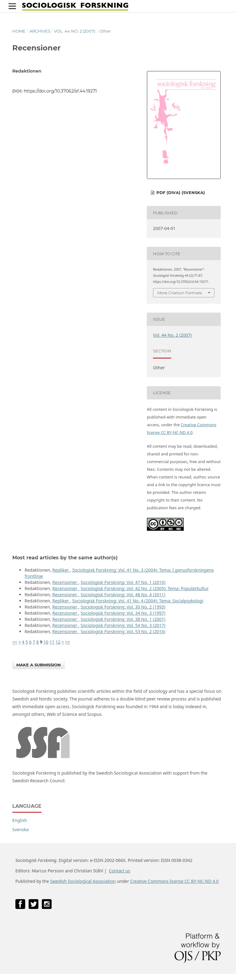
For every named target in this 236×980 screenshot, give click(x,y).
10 (46, 642)
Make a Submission (39, 665)
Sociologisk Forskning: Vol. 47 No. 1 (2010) (123, 582)
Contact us (120, 871)
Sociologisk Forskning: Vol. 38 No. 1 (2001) (123, 619)
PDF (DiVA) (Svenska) (180, 192)
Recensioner (65, 582)
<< (15, 642)
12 (58, 642)
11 (52, 642)
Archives (40, 31)
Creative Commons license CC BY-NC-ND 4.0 (174, 881)
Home (19, 31)
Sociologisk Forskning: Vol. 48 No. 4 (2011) (123, 595)
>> (68, 642)
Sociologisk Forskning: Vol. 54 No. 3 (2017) (123, 625)
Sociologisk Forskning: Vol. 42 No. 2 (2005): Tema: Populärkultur (145, 588)
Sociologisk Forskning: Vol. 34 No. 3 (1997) (123, 613)
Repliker (61, 570)
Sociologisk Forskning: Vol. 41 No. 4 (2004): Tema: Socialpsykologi (138, 601)
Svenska (20, 829)
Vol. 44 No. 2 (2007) (75, 31)
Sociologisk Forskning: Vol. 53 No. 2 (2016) (123, 631)
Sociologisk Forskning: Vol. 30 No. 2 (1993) (123, 607)
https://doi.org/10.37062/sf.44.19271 (60, 91)
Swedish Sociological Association (83, 881)
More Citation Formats (180, 293)
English (20, 820)
